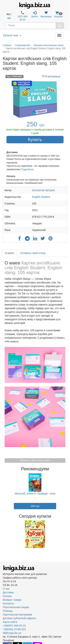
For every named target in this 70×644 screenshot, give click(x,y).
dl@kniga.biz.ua (12, 633)
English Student (41, 197)
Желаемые (46, 14)
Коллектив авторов (43, 190)
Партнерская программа (17, 615)
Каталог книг (12, 35)
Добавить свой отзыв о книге (35, 460)
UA (9, 18)
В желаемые (51, 76)
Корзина (58, 14)
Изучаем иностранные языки (49, 45)
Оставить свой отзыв (33, 253)
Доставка (8, 592)
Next (67, 534)
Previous (3, 534)
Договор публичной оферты (19, 618)
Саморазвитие (22, 45)
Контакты (8, 603)
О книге (9, 253)
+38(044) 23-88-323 (14, 629)
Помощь (8, 611)
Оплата (7, 596)
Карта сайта (10, 622)
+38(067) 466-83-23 (14, 626)
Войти (35, 14)
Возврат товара (12, 600)
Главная (7, 45)
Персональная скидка (16, 607)
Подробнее (27, 169)
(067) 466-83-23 (23, 16)
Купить (35, 139)
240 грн (35, 506)
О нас (6, 589)
